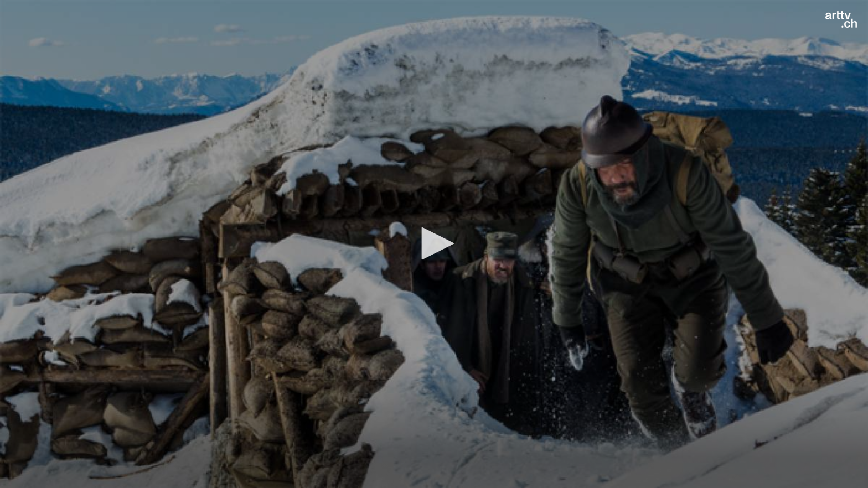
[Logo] (841, 19)
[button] (434, 243)
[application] (434, 244)
